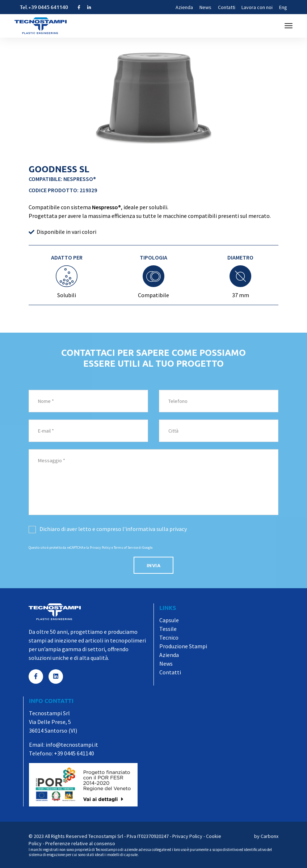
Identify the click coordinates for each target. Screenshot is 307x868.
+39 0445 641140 (48, 7)
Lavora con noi (257, 7)
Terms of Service (126, 547)
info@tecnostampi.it (72, 745)
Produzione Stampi (183, 646)
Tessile (168, 629)
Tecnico (169, 637)
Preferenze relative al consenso (80, 843)
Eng (283, 7)
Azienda (184, 7)
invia (154, 565)
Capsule (169, 620)
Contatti (227, 7)
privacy (178, 529)
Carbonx (270, 836)
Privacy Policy (100, 547)
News (205, 7)
